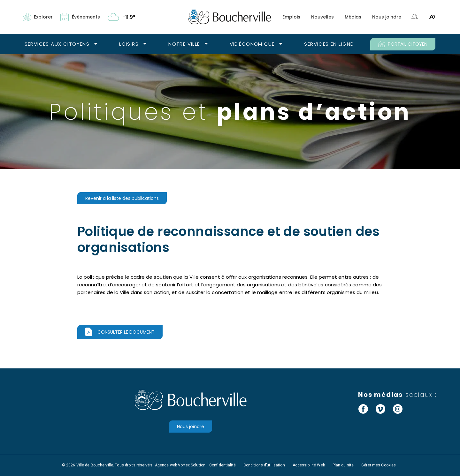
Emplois (291, 17)
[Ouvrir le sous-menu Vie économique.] (281, 44)
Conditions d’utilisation (264, 465)
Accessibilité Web (309, 465)
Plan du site (343, 465)
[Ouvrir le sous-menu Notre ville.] (206, 44)
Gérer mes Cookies (379, 465)
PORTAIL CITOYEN (403, 44)
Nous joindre (387, 17)
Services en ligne (329, 44)
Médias (353, 17)
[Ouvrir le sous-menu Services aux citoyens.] (96, 44)
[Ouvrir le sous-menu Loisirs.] (145, 44)
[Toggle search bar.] (414, 17)
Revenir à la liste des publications (122, 198)
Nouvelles (322, 17)
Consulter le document (126, 332)
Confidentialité (222, 465)
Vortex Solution (192, 465)
